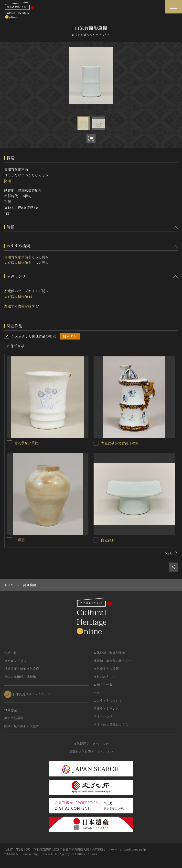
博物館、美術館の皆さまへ (113, 661)
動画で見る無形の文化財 (22, 726)
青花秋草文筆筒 (26, 443)
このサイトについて (108, 700)
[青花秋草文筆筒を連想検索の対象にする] (10, 443)
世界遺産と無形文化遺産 (22, 669)
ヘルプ (98, 693)
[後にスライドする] (171, 553)
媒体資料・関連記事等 (109, 653)
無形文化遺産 (14, 718)
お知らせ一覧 (103, 685)
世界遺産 (11, 710)
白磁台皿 (108, 540)
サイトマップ (103, 716)
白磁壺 (20, 540)
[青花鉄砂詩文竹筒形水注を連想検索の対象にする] (96, 443)
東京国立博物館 (16, 263)
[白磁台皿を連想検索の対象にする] (96, 540)
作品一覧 (11, 653)
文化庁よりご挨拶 (106, 669)
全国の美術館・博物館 (20, 677)
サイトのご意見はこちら (111, 724)
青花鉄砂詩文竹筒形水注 (120, 443)
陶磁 (8, 181)
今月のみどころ (105, 677)
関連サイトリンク (106, 709)
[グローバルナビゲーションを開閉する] (173, 7)
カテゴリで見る (15, 661)
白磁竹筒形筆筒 (16, 257)
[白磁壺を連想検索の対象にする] (10, 540)
